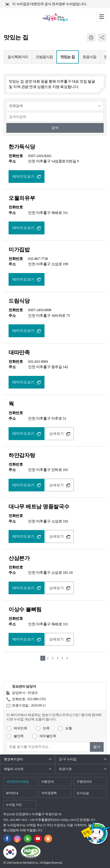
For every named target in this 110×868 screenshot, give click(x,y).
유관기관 (65, 769)
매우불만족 (48, 736)
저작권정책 (49, 793)
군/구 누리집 (68, 759)
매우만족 (20, 728)
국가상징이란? (16, 848)
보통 (69, 728)
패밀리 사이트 (14, 769)
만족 (46, 728)
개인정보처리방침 (17, 782)
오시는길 (83, 793)
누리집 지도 (14, 805)
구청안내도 (84, 782)
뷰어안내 (12, 793)
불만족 (19, 736)
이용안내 (48, 782)
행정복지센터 (13, 759)
